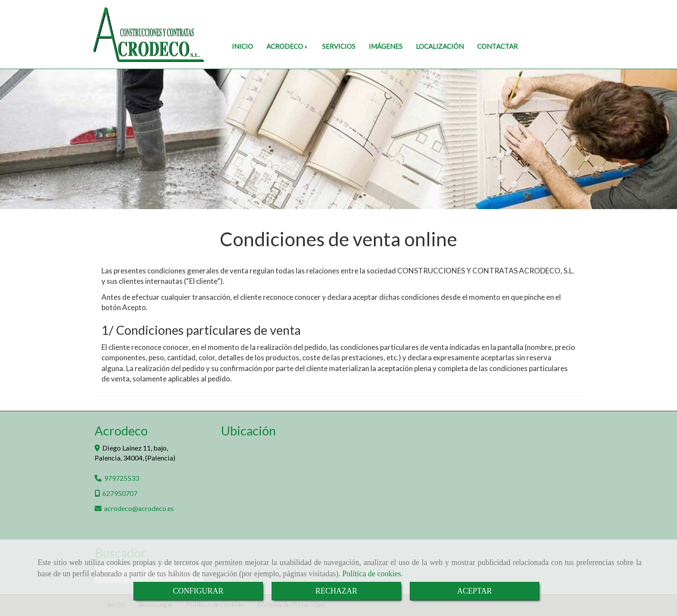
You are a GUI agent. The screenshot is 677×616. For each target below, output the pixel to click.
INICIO (242, 46)
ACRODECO (288, 46)
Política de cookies (372, 574)
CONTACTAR (497, 46)
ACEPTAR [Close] (475, 591)
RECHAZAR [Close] (336, 591)
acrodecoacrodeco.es (139, 508)
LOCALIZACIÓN (440, 46)
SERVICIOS (339, 46)
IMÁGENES (386, 46)
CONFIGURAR (198, 591)
